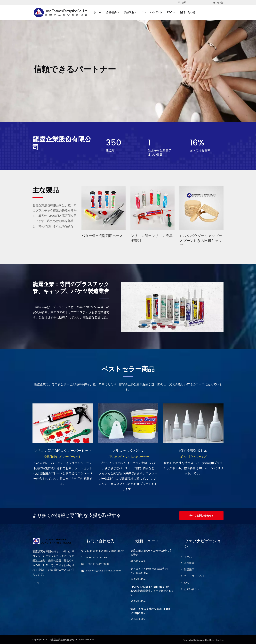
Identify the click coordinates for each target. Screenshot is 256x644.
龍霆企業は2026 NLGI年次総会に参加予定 (151, 552)
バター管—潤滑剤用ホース (102, 236)
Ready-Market (216, 639)
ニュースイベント (153, 12)
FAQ (172, 12)
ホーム (98, 12)
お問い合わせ (189, 12)
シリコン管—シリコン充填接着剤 (152, 238)
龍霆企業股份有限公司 (63, 639)
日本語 (220, 3)
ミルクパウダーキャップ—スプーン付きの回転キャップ (201, 241)
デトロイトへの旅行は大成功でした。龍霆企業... (150, 570)
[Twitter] (38, 582)
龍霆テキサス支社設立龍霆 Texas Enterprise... (150, 610)
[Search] (196, 3)
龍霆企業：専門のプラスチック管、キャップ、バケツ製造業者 (73, 293)
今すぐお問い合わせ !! (201, 515)
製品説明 (131, 12)
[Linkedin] (43, 582)
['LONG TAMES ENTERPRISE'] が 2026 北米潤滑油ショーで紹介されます (152, 590)
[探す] (179, 3)
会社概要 (114, 12)
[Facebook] (34, 582)
